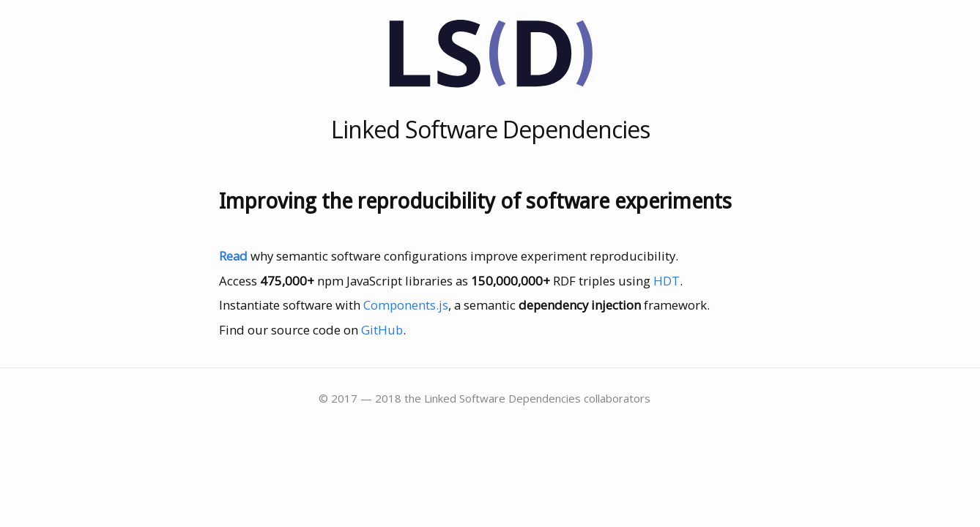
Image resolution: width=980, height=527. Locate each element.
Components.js (406, 305)
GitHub (382, 330)
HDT (667, 281)
